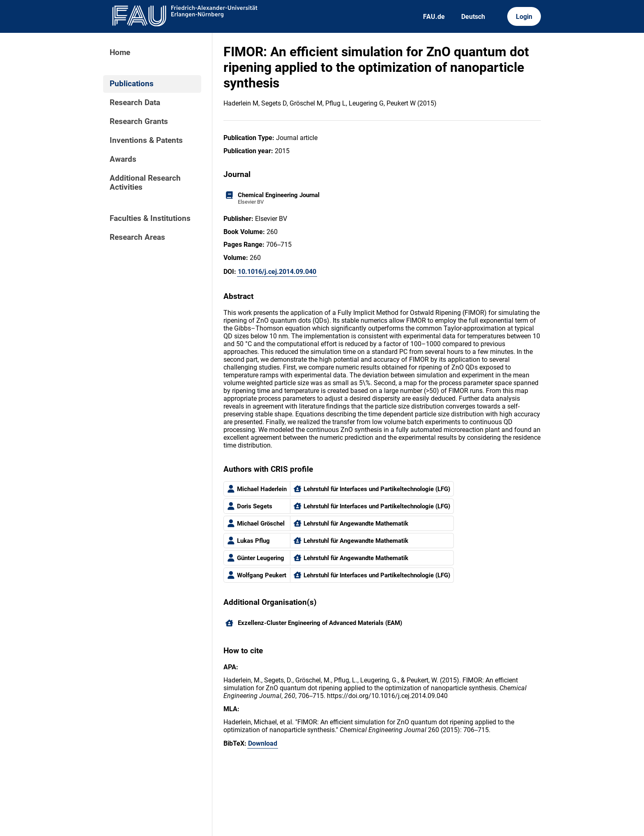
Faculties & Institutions (150, 218)
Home (120, 53)
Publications (132, 84)
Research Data (135, 103)
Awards (123, 159)
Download (263, 743)
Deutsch (473, 17)
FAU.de (434, 17)
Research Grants (139, 122)
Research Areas (137, 237)
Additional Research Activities (145, 183)
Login (524, 17)
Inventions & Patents (146, 140)
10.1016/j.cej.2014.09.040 (277, 272)
